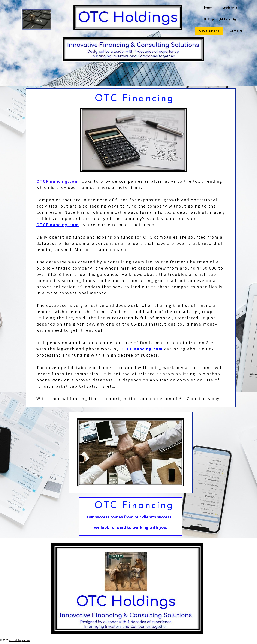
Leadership (230, 8)
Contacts (236, 31)
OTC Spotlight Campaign (221, 19)
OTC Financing (209, 31)
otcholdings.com (19, 640)
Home (208, 8)
